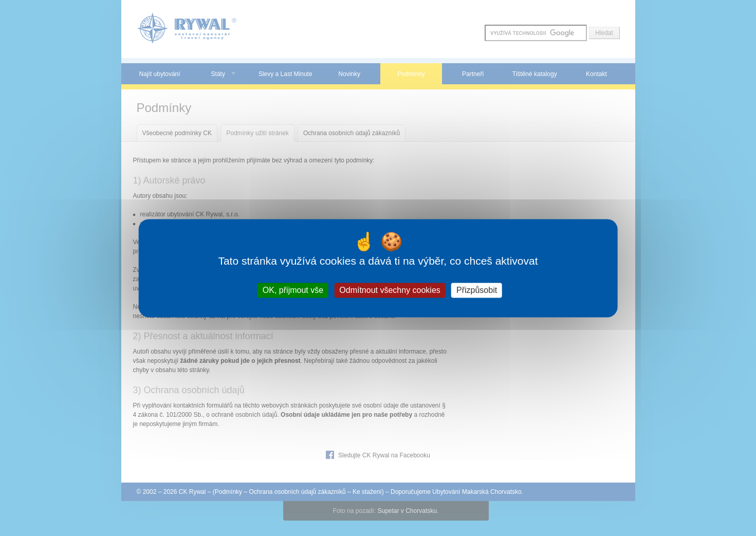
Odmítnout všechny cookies (390, 290)
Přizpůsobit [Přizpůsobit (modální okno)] (477, 290)
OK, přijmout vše (293, 290)
